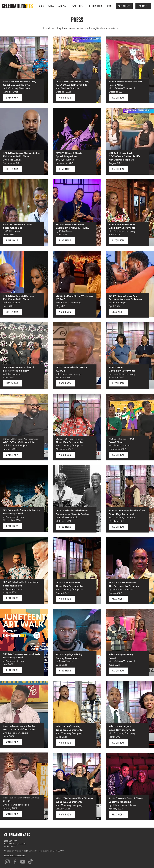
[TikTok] (30, 862)
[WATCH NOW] (13, 98)
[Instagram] (7, 862)
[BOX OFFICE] (124, 6)
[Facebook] (15, 862)
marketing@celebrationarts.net (102, 28)
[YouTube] (23, 862)
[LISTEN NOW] (13, 169)
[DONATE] (143, 6)
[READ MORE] (13, 240)
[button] (95, 6)
